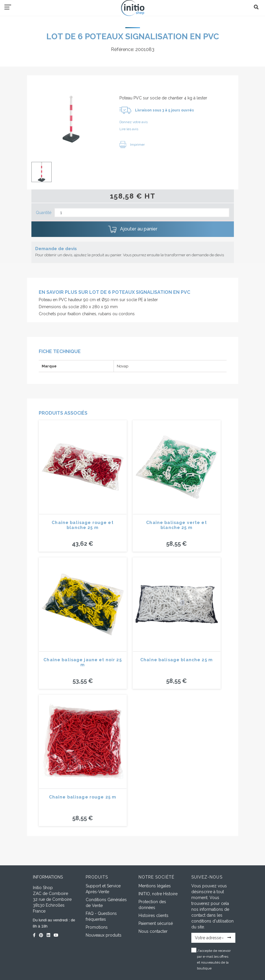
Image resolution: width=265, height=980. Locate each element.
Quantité (44, 213)
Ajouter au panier (133, 229)
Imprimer (132, 145)
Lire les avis (129, 129)
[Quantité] (142, 213)
